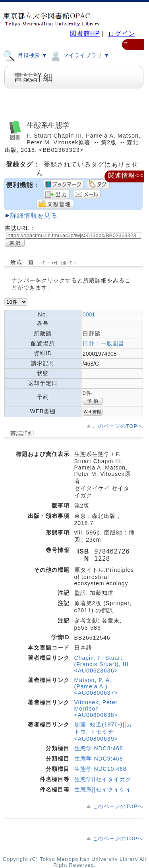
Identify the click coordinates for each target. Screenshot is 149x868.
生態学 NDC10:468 (101, 769)
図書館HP (85, 34)
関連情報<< (126, 175)
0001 (89, 314)
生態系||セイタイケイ (103, 789)
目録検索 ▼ (25, 55)
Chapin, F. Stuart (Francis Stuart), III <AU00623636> (102, 664)
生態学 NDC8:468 (99, 748)
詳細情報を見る (34, 216)
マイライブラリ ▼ (79, 55)
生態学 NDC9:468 (99, 759)
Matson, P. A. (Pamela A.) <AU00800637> (96, 686)
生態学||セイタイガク (103, 779)
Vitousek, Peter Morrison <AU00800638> (96, 709)
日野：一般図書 (104, 343)
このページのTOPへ (118, 426)
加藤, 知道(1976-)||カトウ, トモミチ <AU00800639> (103, 732)
